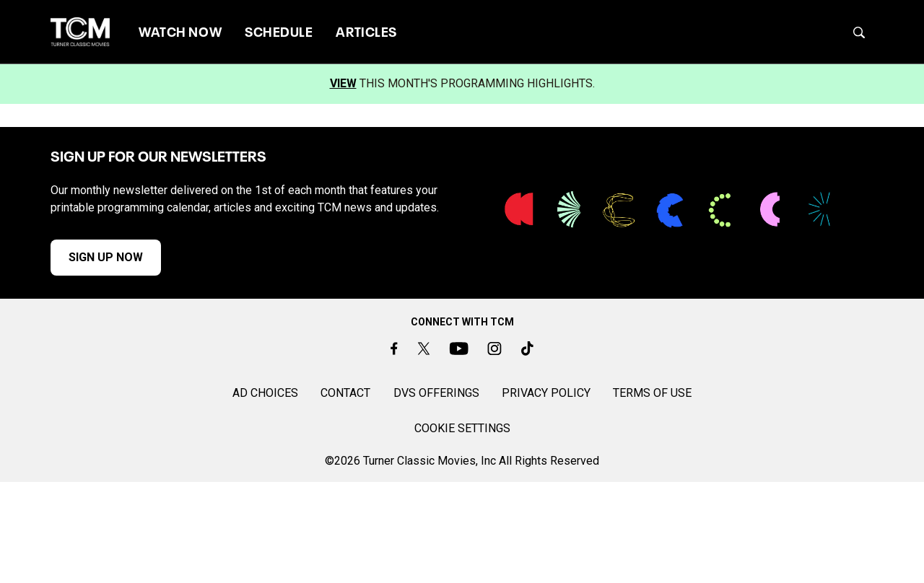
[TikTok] (527, 348)
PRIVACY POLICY (546, 393)
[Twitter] (423, 348)
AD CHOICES (265, 393)
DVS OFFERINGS (436, 393)
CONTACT (345, 393)
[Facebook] (394, 348)
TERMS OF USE (652, 393)
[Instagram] (494, 348)
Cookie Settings (462, 428)
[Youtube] (459, 348)
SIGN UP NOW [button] (106, 257)
